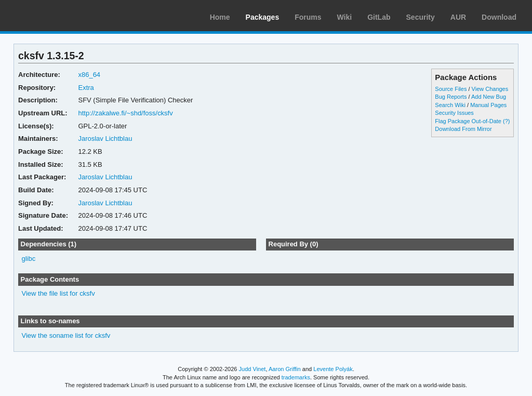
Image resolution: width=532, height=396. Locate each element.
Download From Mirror (463, 129)
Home (220, 17)
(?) (506, 121)
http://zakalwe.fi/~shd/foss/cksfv (125, 113)
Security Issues (454, 113)
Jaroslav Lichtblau (105, 138)
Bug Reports (451, 97)
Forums (308, 17)
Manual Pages (488, 105)
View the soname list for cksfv (66, 335)
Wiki (345, 17)
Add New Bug (489, 97)
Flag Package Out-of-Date (468, 121)
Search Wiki (450, 105)
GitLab (379, 17)
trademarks (296, 377)
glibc (29, 259)
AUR (458, 17)
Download (499, 17)
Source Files (451, 89)
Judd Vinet (252, 369)
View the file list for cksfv (58, 293)
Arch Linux (57, 16)
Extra (86, 88)
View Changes (490, 89)
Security (421, 17)
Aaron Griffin (285, 369)
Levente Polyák (333, 369)
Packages (263, 17)
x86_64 (89, 75)
